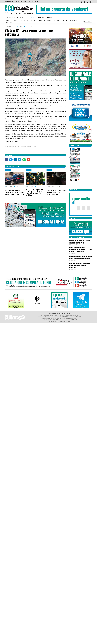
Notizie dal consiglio (51, 21)
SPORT (40, 21)
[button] (7, 160)
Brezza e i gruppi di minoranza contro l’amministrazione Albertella (79, 266)
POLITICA (16, 21)
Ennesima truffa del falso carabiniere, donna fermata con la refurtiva (14, 192)
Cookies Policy (61, 321)
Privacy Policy (53, 321)
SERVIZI (64, 21)
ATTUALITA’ (24, 21)
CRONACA (8, 21)
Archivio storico (21, 2)
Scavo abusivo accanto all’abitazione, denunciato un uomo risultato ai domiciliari (81, 250)
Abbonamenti (9, 2)
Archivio (72, 21)
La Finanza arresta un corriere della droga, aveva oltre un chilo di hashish (34, 192)
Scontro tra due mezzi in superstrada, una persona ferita (56, 192)
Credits (68, 321)
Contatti (9, 22)
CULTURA (33, 21)
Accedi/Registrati (34, 2)
